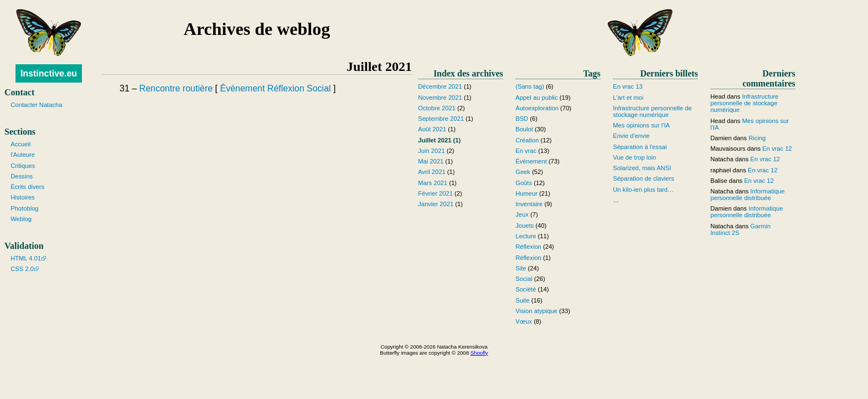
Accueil (20, 144)
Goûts (524, 183)
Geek (523, 172)
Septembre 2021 (441, 119)
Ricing (757, 138)
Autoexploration (537, 108)
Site (521, 268)
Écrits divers (27, 187)
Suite (523, 300)
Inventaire (529, 204)
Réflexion (286, 88)
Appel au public (537, 98)
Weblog (21, 219)
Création (527, 140)
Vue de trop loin (634, 157)
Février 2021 (435, 193)
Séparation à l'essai (640, 147)
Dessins (22, 176)
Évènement (242, 88)
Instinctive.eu (49, 73)
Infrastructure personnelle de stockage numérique (652, 111)
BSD (522, 119)
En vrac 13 (627, 86)
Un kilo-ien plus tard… (643, 190)
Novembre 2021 (440, 98)
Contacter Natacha (36, 105)
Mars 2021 (433, 183)
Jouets (525, 226)
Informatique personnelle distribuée (747, 195)
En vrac (526, 151)
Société (526, 289)
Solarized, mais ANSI (642, 168)
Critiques (23, 166)
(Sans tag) (530, 86)
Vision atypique (536, 311)
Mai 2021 (431, 161)
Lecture (526, 236)
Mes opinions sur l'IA (641, 125)
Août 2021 (432, 129)
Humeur (526, 193)
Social (319, 88)
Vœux (524, 321)
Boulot (524, 129)
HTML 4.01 (26, 258)
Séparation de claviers (644, 178)
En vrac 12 (777, 149)
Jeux (522, 214)
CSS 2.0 (22, 269)
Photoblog (24, 208)
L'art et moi (628, 98)
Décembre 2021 (440, 86)
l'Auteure (23, 155)
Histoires (23, 197)
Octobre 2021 (437, 108)
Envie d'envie (631, 136)
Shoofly (479, 353)
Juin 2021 (432, 151)
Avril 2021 (432, 172)
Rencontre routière (176, 88)
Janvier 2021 (436, 204)
